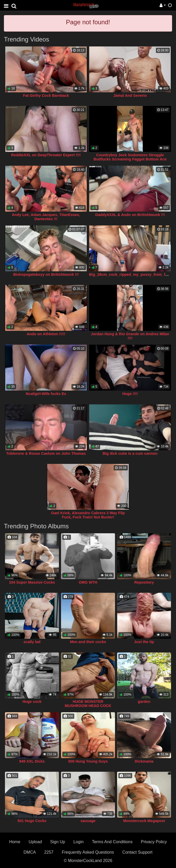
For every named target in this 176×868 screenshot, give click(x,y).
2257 (49, 852)
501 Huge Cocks (32, 821)
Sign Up (58, 842)
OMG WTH (88, 582)
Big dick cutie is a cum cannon (130, 453)
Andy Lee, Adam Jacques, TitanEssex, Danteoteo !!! (46, 217)
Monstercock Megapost (144, 821)
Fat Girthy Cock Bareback (46, 95)
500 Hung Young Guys (88, 761)
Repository (144, 582)
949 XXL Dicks (32, 761)
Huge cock (32, 702)
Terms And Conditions (112, 842)
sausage (88, 821)
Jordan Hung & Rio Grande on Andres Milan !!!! (130, 336)
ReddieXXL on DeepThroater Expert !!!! (46, 155)
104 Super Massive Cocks (32, 582)
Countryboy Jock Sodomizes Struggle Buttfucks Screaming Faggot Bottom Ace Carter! (130, 159)
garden (144, 702)
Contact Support (137, 852)
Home (15, 842)
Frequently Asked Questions (88, 852)
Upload (35, 842)
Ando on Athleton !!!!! (46, 334)
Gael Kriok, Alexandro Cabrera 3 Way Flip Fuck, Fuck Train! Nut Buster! (88, 515)
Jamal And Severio (130, 95)
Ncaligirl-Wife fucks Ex (46, 394)
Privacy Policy (154, 842)
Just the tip (144, 642)
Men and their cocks (88, 642)
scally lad (32, 642)
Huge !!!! (130, 394)
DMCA (30, 852)
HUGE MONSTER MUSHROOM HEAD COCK (88, 704)
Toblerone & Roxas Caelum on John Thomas (46, 453)
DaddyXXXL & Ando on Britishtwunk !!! (130, 215)
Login (78, 842)
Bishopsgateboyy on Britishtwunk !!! (46, 274)
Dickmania (144, 761)
